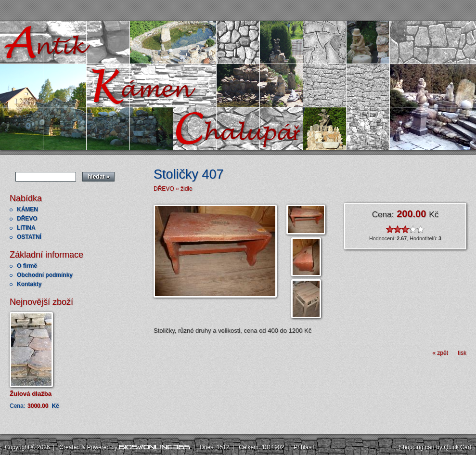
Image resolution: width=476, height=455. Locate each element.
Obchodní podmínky (45, 275)
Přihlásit (304, 447)
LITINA (26, 228)
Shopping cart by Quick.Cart (435, 447)
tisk (462, 353)
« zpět (440, 353)
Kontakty (29, 284)
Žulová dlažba (31, 394)
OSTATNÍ (29, 237)
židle (187, 189)
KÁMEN (27, 209)
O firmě (27, 266)
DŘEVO (27, 219)
